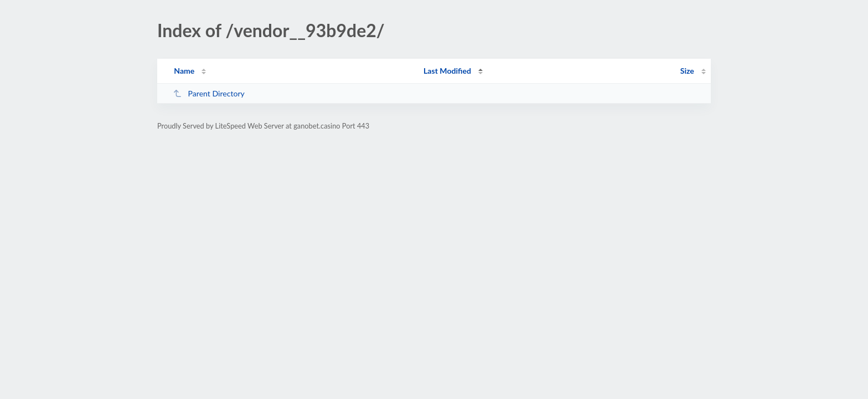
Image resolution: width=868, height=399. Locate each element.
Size (687, 71)
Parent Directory (209, 93)
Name (184, 71)
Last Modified (447, 71)
